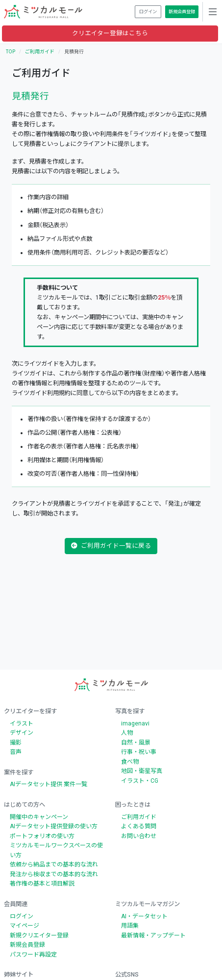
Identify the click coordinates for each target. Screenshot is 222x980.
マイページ (25, 926)
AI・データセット (144, 916)
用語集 (130, 926)
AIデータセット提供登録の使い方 (54, 826)
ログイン (22, 916)
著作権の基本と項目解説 (42, 884)
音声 (16, 752)
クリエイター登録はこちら (110, 33)
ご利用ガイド (40, 52)
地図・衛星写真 (142, 771)
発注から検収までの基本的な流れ (54, 874)
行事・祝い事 (139, 752)
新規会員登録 (27, 945)
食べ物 (130, 762)
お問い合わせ (139, 836)
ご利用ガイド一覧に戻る (111, 546)
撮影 (16, 743)
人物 (127, 733)
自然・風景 (136, 743)
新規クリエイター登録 (39, 935)
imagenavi (135, 723)
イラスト (22, 723)
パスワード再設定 (33, 955)
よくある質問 (139, 826)
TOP (11, 52)
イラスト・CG (140, 781)
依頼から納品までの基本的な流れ (54, 864)
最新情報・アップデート (153, 935)
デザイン (22, 733)
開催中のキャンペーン (39, 817)
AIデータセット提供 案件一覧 (49, 784)
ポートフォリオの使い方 (42, 836)
